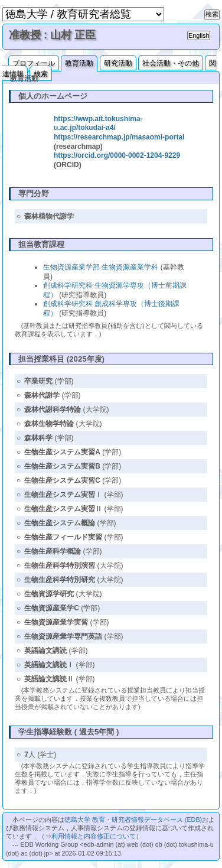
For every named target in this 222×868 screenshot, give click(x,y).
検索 (41, 74)
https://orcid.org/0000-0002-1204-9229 (117, 155)
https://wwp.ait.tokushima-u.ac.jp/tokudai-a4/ (98, 123)
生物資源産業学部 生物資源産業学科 (101, 267)
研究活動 (118, 63)
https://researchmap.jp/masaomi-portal (119, 137)
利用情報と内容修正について (94, 836)
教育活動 (79, 63)
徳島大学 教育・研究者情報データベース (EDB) (133, 820)
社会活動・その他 (171, 63)
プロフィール (34, 63)
